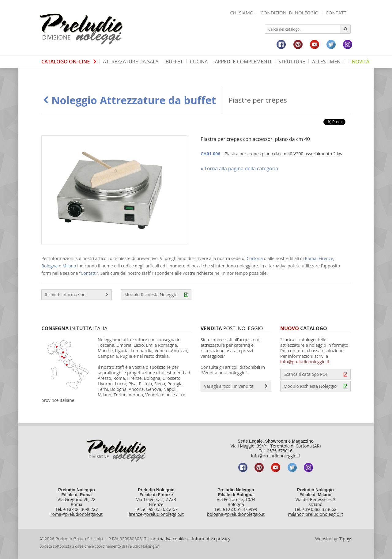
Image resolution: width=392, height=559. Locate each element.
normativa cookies (170, 539)
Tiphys (346, 539)
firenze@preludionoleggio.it (156, 514)
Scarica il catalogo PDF (315, 374)
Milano (69, 266)
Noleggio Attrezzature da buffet (129, 100)
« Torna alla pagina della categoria (239, 168)
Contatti (337, 13)
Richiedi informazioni (77, 295)
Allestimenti (328, 62)
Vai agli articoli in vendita (236, 386)
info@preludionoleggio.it (305, 362)
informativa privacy (211, 539)
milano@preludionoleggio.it (315, 514)
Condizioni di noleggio (290, 13)
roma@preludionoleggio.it (77, 514)
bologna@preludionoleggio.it (236, 514)
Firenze (326, 258)
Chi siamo (242, 13)
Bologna (49, 266)
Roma (311, 258)
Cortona (255, 258)
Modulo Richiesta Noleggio (156, 295)
